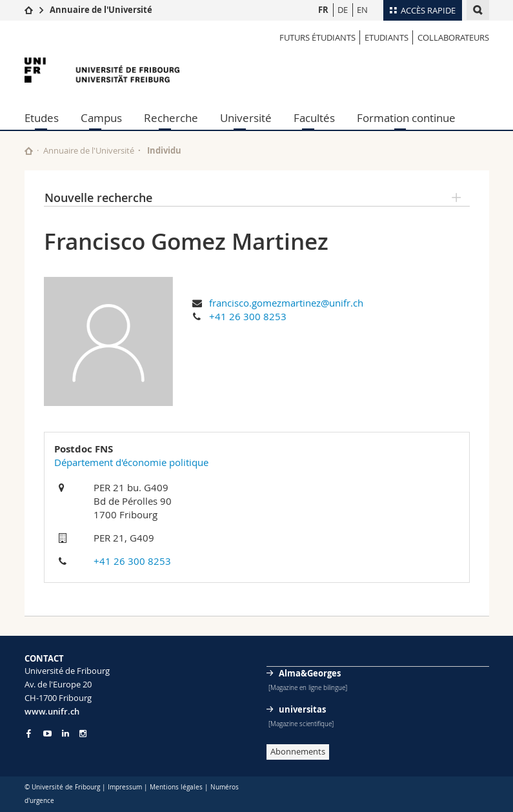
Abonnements (298, 751)
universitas (302, 709)
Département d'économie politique (131, 462)
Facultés (314, 118)
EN (362, 10)
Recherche (171, 118)
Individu (164, 150)
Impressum (125, 787)
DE (343, 10)
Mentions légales (176, 787)
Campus (101, 118)
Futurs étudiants (317, 37)
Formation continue (406, 118)
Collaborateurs (453, 37)
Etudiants (387, 37)
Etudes (42, 118)
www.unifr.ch (52, 711)
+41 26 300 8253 (248, 316)
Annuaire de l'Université (101, 10)
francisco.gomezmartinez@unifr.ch (286, 303)
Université (246, 118)
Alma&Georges (310, 673)
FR (323, 10)
